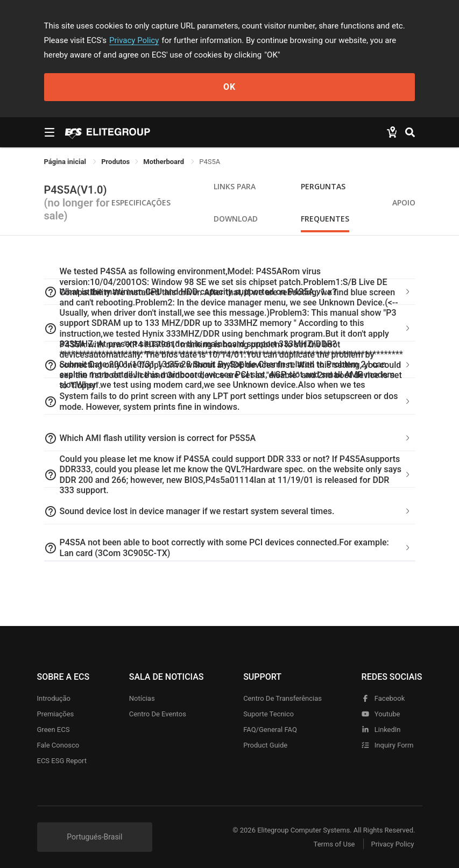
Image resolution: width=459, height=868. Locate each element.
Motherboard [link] (164, 162)
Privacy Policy (134, 40)
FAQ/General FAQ (270, 730)
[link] (115, 162)
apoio (404, 202)
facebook (383, 698)
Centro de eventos (158, 714)
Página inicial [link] (66, 162)
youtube (381, 714)
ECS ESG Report (62, 761)
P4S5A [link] (210, 162)
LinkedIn (381, 730)
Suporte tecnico (269, 714)
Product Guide (265, 745)
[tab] (230, 329)
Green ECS (54, 730)
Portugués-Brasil (94, 837)
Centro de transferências (283, 698)
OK (229, 87)
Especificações (141, 202)
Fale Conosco (58, 745)
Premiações (56, 714)
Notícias (142, 698)
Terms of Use (334, 844)
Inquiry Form (388, 745)
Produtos (115, 162)
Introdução (54, 698)
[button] (230, 329)
